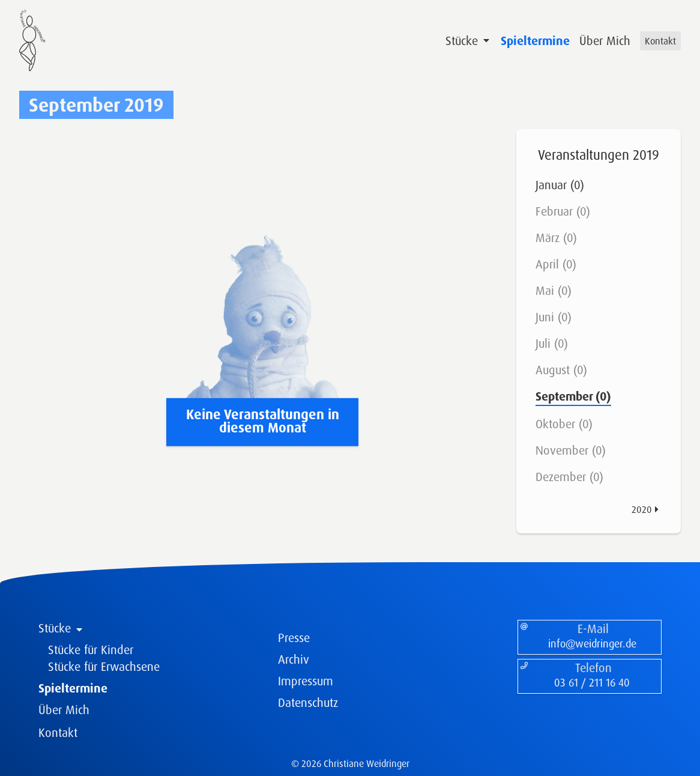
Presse (294, 638)
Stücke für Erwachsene (104, 666)
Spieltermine (535, 41)
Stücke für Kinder (91, 650)
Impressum (306, 681)
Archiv (294, 659)
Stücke (468, 41)
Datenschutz (308, 702)
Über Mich (605, 41)
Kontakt (660, 41)
